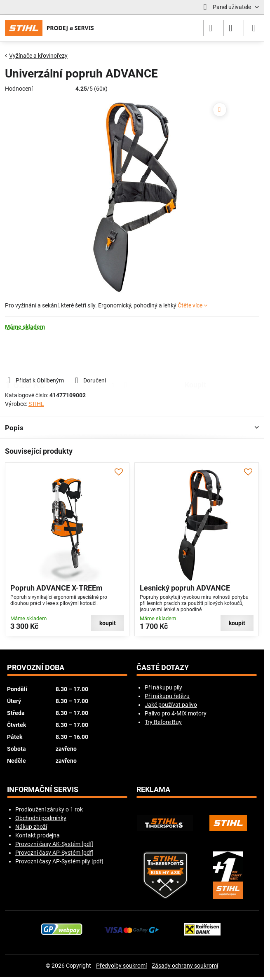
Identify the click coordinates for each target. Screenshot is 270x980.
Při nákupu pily (163, 687)
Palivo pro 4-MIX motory (176, 713)
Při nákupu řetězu (167, 696)
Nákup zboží (31, 827)
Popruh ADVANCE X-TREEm (56, 588)
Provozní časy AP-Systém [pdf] (54, 853)
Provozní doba (36, 668)
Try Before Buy (163, 722)
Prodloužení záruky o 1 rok (49, 809)
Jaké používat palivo (171, 705)
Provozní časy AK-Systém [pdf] (54, 844)
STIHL (36, 404)
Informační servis (43, 790)
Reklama (153, 790)
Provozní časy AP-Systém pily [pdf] (59, 861)
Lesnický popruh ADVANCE (185, 588)
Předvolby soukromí (121, 966)
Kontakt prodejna (38, 835)
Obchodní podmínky (41, 818)
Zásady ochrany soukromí (185, 966)
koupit (195, 353)
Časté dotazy (163, 668)
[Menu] (254, 28)
